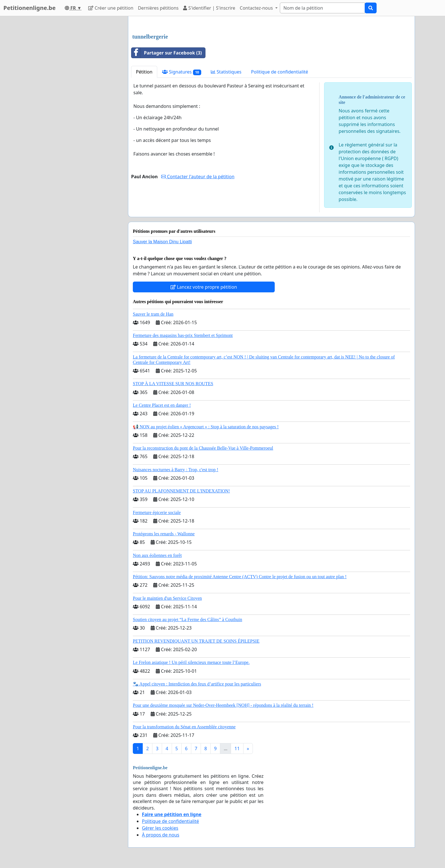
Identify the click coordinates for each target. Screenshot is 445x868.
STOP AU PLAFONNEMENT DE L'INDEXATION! (181, 491)
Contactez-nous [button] (257, 8)
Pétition (144, 72)
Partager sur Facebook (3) (167, 53)
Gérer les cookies (160, 828)
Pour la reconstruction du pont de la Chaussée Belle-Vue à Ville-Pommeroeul (203, 448)
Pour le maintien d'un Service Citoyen (167, 598)
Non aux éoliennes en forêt (157, 555)
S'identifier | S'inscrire (209, 8)
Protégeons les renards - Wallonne (164, 534)
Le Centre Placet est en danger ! (162, 405)
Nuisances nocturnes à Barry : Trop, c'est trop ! (176, 470)
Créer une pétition (111, 8)
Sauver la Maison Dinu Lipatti (162, 242)
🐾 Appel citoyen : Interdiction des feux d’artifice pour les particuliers (197, 684)
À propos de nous (161, 835)
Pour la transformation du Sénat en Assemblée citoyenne (184, 727)
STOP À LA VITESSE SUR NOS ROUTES (173, 384)
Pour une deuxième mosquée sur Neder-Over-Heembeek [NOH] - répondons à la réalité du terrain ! (223, 705)
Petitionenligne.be (30, 8)
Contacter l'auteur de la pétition (198, 177)
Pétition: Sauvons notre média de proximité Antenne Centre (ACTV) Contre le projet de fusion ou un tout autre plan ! (240, 577)
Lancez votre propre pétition (204, 287)
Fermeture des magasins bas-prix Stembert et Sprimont (183, 335)
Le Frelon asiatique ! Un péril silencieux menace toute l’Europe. (191, 662)
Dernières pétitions (158, 8)
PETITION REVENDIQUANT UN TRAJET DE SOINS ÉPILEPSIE (196, 641)
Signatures (182, 72)
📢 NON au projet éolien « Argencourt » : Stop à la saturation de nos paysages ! (206, 427)
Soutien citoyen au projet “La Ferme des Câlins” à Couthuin (187, 619)
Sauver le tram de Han (153, 314)
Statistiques (226, 72)
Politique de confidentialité (280, 72)
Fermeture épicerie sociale (157, 512)
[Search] (322, 8)
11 (237, 749)
